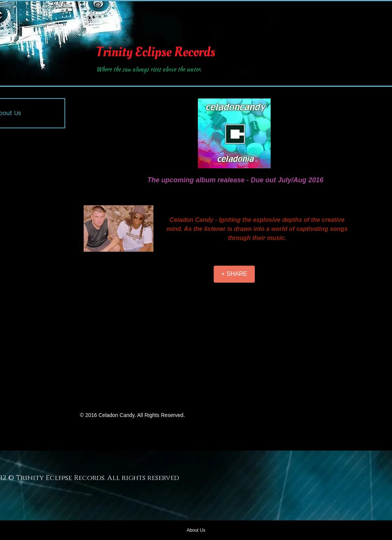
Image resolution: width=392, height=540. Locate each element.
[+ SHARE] (234, 274)
